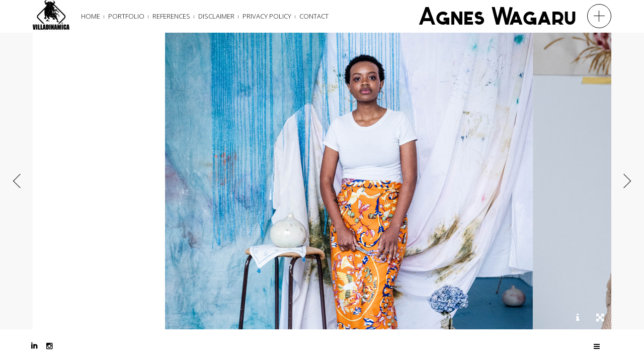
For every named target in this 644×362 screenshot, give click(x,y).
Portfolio (126, 16)
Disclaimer (216, 16)
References (171, 16)
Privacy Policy (267, 16)
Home (91, 16)
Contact (314, 16)
